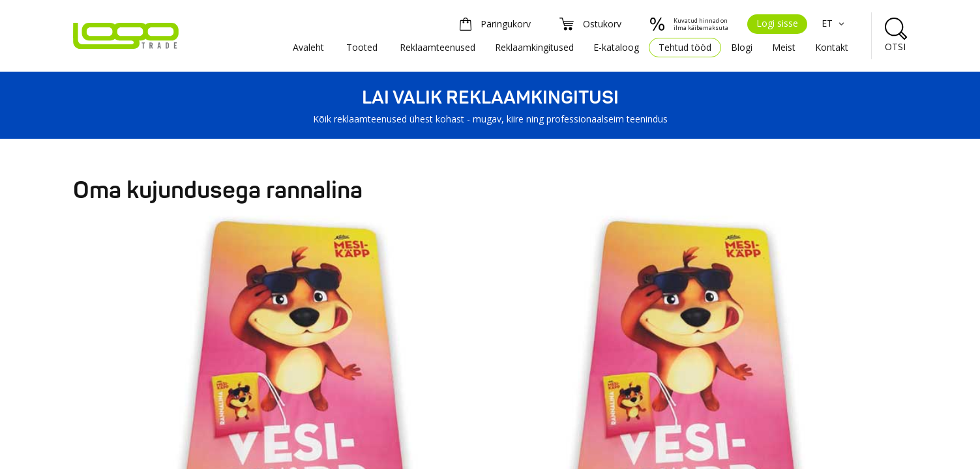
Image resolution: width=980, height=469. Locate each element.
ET (835, 23)
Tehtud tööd (685, 47)
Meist (784, 47)
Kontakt (832, 47)
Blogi (742, 47)
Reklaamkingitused (534, 47)
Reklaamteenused (438, 47)
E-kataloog (616, 47)
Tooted (362, 47)
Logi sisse (777, 23)
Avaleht (308, 47)
